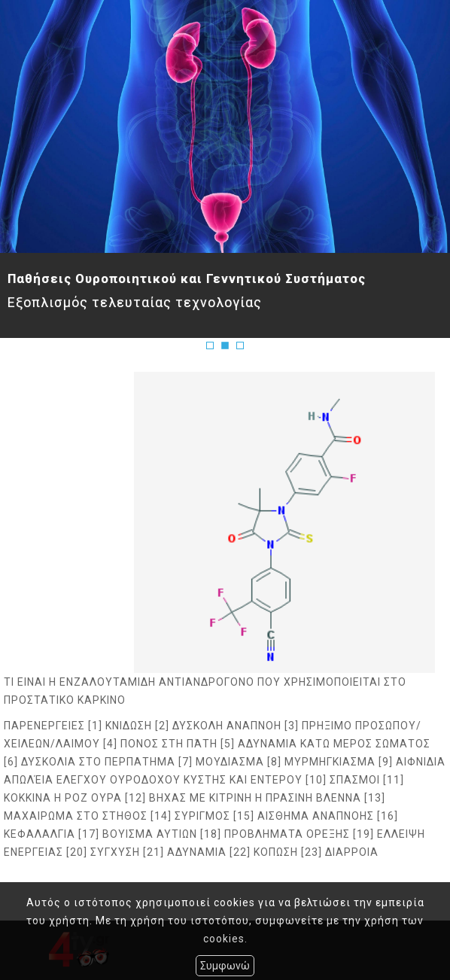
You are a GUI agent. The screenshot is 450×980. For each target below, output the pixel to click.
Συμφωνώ (225, 966)
